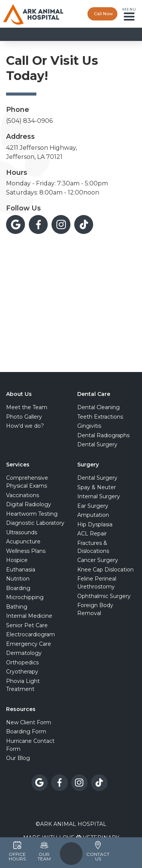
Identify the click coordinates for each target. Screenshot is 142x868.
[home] (33, 14)
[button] (131, 14)
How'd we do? (25, 426)
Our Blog (18, 758)
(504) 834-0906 (29, 121)
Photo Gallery (24, 417)
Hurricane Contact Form (30, 745)
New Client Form (29, 722)
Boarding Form (26, 731)
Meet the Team (27, 407)
